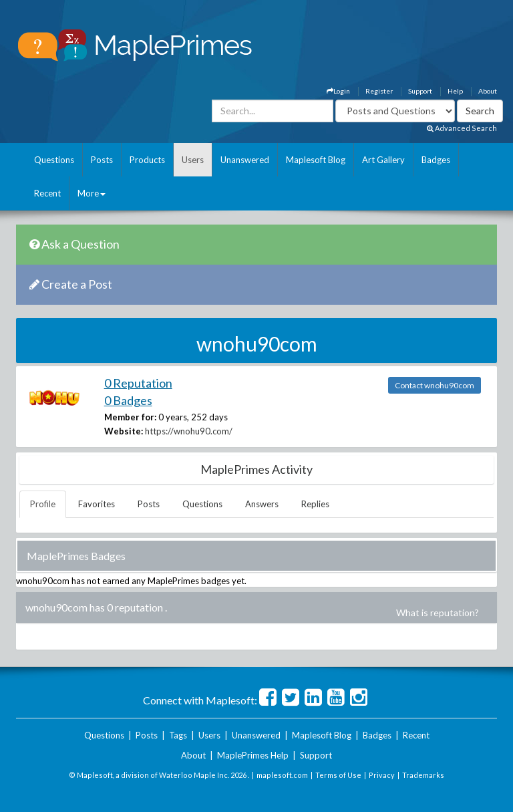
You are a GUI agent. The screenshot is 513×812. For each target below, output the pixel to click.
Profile (43, 504)
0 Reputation (138, 383)
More (92, 193)
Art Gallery (383, 160)
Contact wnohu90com (435, 385)
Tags (178, 735)
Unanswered (245, 160)
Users (193, 160)
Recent (47, 193)
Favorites (97, 504)
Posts (102, 160)
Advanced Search (462, 128)
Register (379, 91)
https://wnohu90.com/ (189, 431)
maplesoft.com (282, 775)
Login (338, 91)
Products (147, 160)
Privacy (382, 775)
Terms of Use (338, 775)
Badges (436, 160)
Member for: (130, 417)
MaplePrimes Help (253, 755)
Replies (315, 504)
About (488, 91)
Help (455, 91)
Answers (262, 504)
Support (420, 91)
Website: (124, 431)
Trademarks (423, 775)
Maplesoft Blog (316, 160)
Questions (54, 160)
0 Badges (128, 400)
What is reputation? (438, 613)
